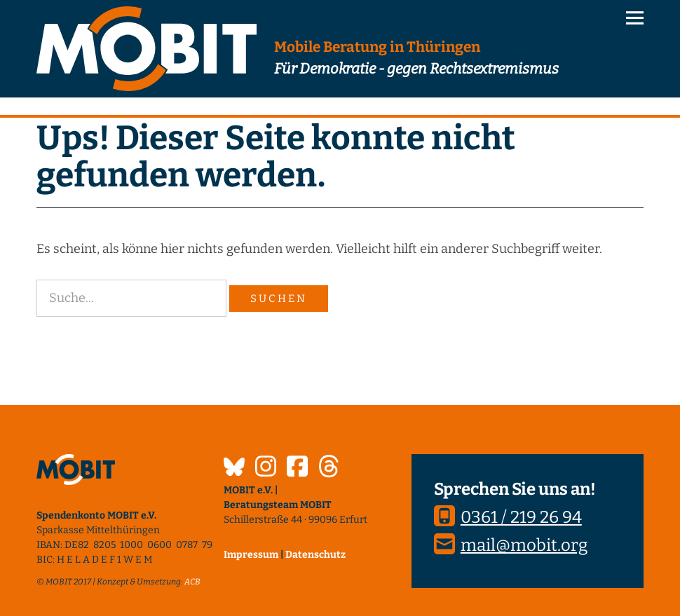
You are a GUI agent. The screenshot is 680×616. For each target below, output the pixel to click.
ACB (192, 582)
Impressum (251, 555)
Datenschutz (315, 555)
